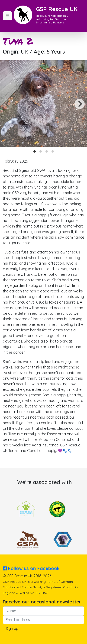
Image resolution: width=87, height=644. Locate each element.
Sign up (12, 628)
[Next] (80, 104)
